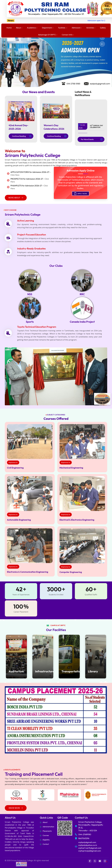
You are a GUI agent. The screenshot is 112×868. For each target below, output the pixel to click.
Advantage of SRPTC (48, 35)
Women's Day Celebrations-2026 (54, 127)
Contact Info (68, 35)
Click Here (15, 175)
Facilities (63, 28)
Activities (91, 28)
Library (93, 671)
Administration (48, 827)
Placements (47, 831)
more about (16, 198)
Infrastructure (43, 671)
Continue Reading (22, 136)
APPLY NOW (81, 194)
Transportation (69, 671)
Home (9, 28)
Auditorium (16, 671)
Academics (32, 28)
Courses (46, 835)
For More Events (92, 139)
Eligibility (46, 840)
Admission (77, 28)
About (19, 28)
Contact (46, 844)
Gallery (103, 28)
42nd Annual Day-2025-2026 (18, 127)
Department (48, 28)
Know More (16, 808)
